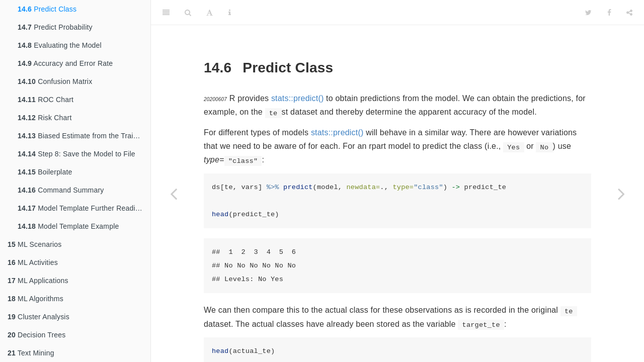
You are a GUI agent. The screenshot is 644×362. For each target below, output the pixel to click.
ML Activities (33, 262)
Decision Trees (36, 335)
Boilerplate (45, 172)
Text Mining (31, 353)
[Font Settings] (210, 13)
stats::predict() (298, 98)
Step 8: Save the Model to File (76, 154)
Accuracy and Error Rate (65, 63)
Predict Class (47, 9)
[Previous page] (174, 194)
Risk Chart (45, 118)
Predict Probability (55, 27)
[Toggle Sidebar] (166, 13)
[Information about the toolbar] (230, 13)
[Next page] (621, 194)
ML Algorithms (35, 299)
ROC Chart (46, 100)
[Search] (188, 13)
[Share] (629, 13)
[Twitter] (588, 13)
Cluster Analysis (38, 317)
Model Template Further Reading (80, 208)
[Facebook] (609, 13)
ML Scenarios (35, 244)
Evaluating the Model (60, 45)
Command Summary (61, 190)
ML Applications (38, 281)
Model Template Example (68, 226)
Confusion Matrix (55, 81)
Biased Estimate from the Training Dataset (84, 136)
